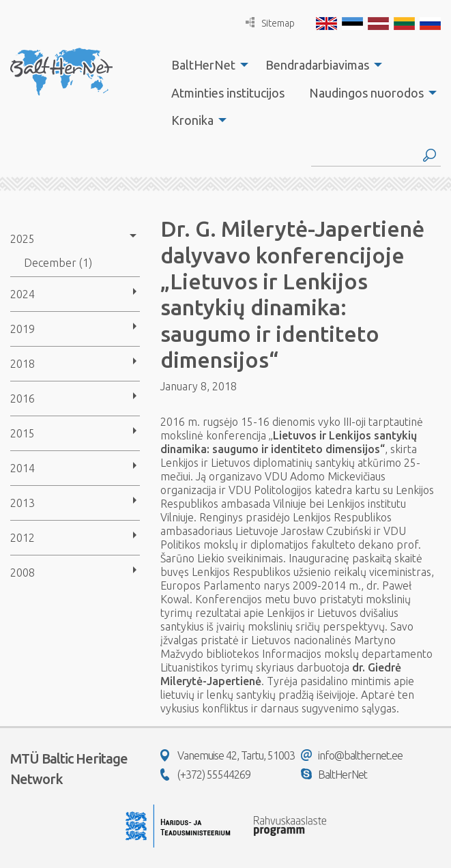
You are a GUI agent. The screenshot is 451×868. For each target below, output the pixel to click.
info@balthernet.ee (352, 755)
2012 (23, 538)
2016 (23, 399)
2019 (23, 329)
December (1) (58, 263)
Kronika (192, 120)
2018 (23, 364)
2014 (23, 468)
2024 (23, 294)
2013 (23, 503)
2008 (23, 573)
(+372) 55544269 (205, 775)
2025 (23, 239)
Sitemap (270, 23)
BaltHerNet (203, 65)
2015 (23, 433)
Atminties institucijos (228, 93)
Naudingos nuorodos (366, 93)
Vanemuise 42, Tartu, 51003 (228, 755)
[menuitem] (206, 65)
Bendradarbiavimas (317, 65)
